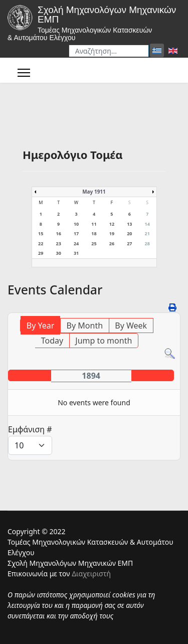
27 (129, 244)
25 (94, 244)
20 (129, 233)
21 (147, 233)
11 (94, 224)
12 (112, 224)
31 (76, 253)
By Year (41, 326)
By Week (131, 326)
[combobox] (109, 51)
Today (52, 341)
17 (76, 233)
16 (58, 233)
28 (147, 244)
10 (76, 224)
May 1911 (94, 192)
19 (112, 233)
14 (147, 224)
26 (112, 244)
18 (94, 233)
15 (41, 233)
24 (76, 244)
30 (58, 253)
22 (41, 244)
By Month (85, 326)
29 (41, 253)
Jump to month (104, 341)
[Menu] (24, 73)
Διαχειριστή (91, 574)
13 (129, 224)
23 (58, 244)
